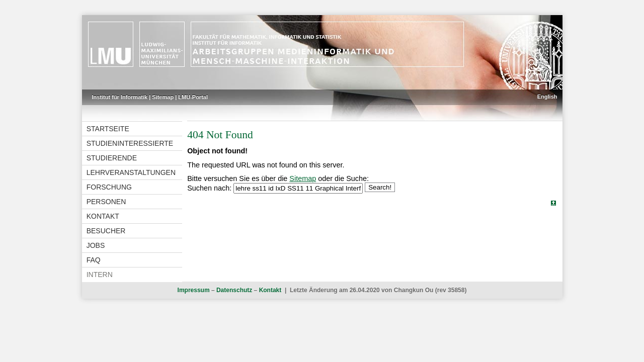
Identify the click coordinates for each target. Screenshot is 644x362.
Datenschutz (234, 290)
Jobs (96, 245)
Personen (106, 202)
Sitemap (163, 97)
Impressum (194, 290)
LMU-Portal (193, 97)
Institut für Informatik (120, 97)
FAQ (94, 260)
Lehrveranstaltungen (131, 172)
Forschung (109, 187)
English (547, 97)
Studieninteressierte (130, 143)
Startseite (108, 129)
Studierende (112, 158)
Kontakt (103, 216)
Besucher (106, 231)
